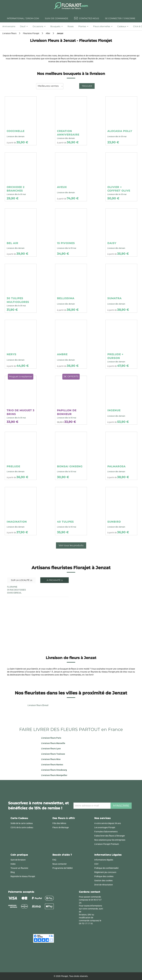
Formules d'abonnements (106, 832)
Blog (13, 872)
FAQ (54, 860)
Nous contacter (60, 864)
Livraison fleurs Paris (51, 738)
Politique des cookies (104, 876)
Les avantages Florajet (105, 827)
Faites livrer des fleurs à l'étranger (110, 836)
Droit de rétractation (104, 885)
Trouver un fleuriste (19, 868)
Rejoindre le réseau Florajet (23, 876)
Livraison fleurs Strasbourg (54, 770)
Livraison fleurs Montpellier (54, 775)
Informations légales (104, 860)
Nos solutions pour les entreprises (110, 840)
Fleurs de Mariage (61, 827)
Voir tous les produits (71, 545)
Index (13, 864)
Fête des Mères (59, 823)
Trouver (87, 86)
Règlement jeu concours (105, 872)
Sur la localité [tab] (21, 580)
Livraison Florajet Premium (107, 844)
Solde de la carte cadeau (22, 823)
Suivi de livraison (18, 860)
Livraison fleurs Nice (51, 759)
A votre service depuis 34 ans (108, 823)
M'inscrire (121, 806)
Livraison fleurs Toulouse (53, 754)
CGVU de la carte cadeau (22, 827)
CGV (96, 864)
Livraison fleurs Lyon (51, 749)
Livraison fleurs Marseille (53, 743)
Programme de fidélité (62, 868)
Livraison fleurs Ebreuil (38, 705)
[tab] (10, 26)
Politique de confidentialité (106, 868)
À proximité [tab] (54, 580)
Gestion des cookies (103, 881)
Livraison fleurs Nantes (52, 765)
